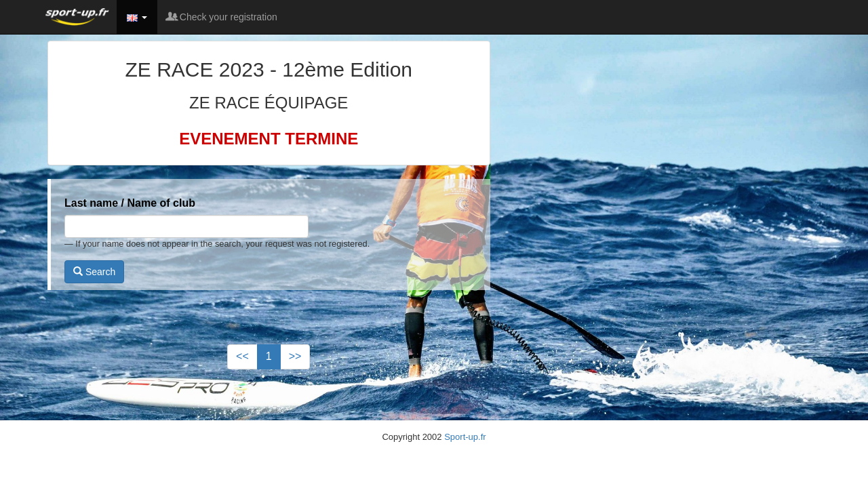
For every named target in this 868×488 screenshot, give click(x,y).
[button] (137, 17)
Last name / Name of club (130, 203)
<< (242, 356)
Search (94, 272)
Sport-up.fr (465, 437)
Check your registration (222, 17)
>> (295, 356)
